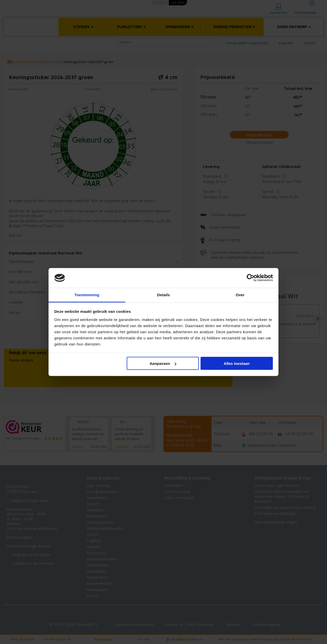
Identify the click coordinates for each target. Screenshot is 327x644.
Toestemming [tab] (87, 295)
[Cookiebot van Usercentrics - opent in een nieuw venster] (250, 278)
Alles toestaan (237, 363)
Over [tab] (240, 295)
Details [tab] (163, 295)
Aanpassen (163, 363)
